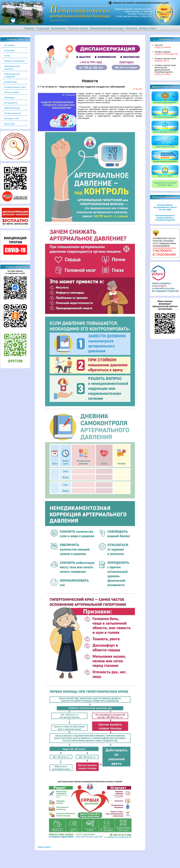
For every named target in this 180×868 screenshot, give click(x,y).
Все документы (11, 103)
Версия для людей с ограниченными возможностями (141, 2)
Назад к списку (44, 847)
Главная (29, 28)
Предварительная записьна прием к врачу (165, 184)
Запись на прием (12, 92)
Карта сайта (9, 124)
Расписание (58, 28)
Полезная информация (14, 61)
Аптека (7, 56)
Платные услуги (78, 28)
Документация (10, 82)
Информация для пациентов (12, 67)
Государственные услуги (15, 87)
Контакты (131, 28)
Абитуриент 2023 (12, 118)
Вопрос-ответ (148, 28)
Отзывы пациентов (13, 113)
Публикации (9, 98)
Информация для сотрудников (12, 75)
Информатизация (12, 108)
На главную (9, 45)
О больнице (9, 50)
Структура (43, 28)
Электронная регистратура (107, 28)
